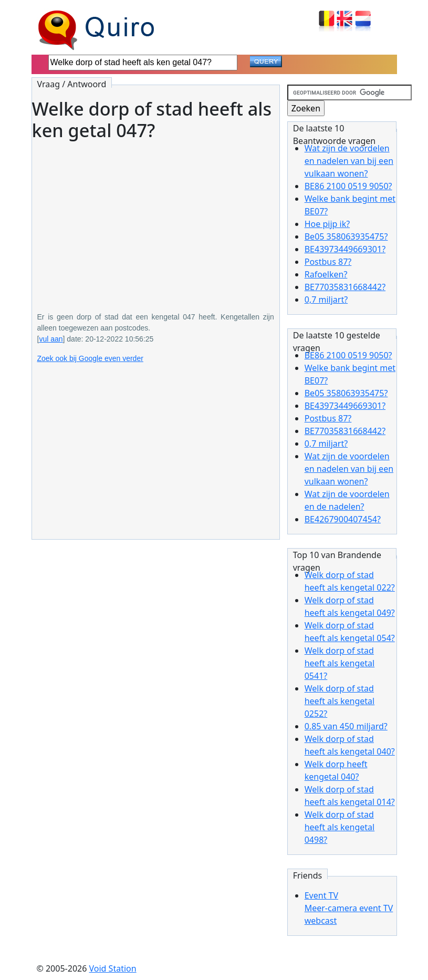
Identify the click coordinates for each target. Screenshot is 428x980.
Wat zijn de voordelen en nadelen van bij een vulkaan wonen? (349, 161)
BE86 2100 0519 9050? (348, 186)
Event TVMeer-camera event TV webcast (349, 908)
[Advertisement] (156, 219)
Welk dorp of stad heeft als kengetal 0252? (340, 701)
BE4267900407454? (343, 519)
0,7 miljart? (326, 300)
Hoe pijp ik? (327, 224)
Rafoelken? (326, 274)
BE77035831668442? (345, 287)
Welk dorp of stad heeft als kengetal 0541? (340, 663)
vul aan (51, 339)
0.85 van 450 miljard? (346, 726)
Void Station (113, 968)
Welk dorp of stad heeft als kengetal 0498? (340, 827)
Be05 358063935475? (346, 236)
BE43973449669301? (345, 249)
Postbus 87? (328, 262)
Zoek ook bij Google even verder (90, 358)
